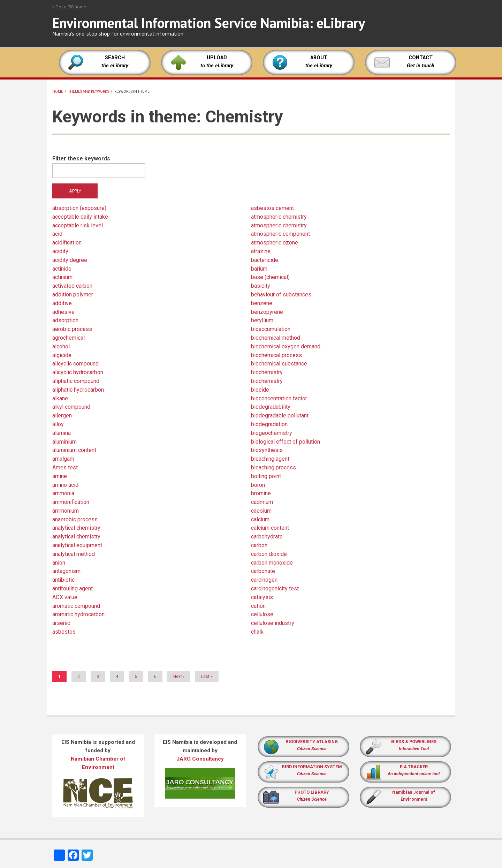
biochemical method (276, 338)
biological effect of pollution (286, 442)
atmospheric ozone (275, 243)
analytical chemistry (76, 528)
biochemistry (267, 372)
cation (258, 606)
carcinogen (264, 580)
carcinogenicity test (275, 588)
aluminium (64, 442)
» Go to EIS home (69, 7)
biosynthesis (267, 450)
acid (57, 234)
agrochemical (69, 338)
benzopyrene (267, 312)
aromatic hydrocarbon (78, 614)
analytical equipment (77, 545)
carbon (259, 545)
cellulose (262, 614)
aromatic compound (76, 606)
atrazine (261, 251)
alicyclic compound (75, 364)
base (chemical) (270, 277)
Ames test (65, 467)
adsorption (65, 320)
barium (259, 269)
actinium (62, 277)
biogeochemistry (272, 433)
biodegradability (271, 407)
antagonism (66, 571)
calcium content (270, 528)
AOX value (65, 597)
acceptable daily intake (80, 217)
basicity (261, 286)
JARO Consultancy (200, 759)
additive (62, 303)
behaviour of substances (281, 295)
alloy (58, 424)
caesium (261, 511)
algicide (62, 355)
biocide (260, 390)
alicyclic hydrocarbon (78, 372)
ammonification (71, 502)
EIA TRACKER (414, 767)
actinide (62, 269)
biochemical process (276, 355)
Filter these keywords (81, 158)
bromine (261, 493)
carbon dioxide (269, 554)
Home (58, 92)
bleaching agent (270, 459)
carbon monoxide (272, 563)
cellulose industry (273, 623)
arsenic (61, 623)
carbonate (263, 571)
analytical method (74, 554)
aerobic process (72, 329)
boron (258, 485)
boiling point (266, 476)
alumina (62, 433)
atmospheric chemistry (279, 217)
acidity (60, 251)
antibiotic (63, 580)
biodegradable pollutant (280, 416)
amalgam (63, 459)
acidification (67, 243)
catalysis (262, 597)
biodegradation (269, 424)
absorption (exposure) (79, 208)
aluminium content (74, 450)
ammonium (66, 511)
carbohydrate (267, 537)
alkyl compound (71, 407)
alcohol (61, 346)
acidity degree (70, 260)
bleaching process (273, 467)
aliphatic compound (76, 381)
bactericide (265, 260)
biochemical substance (279, 364)
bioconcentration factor (279, 398)
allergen (62, 416)
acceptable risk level (78, 225)
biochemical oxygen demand (286, 346)
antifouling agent (73, 588)
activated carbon (72, 286)
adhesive (63, 312)
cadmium (262, 502)
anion (59, 563)
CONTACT (421, 58)
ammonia (63, 493)
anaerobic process (75, 519)
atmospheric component (280, 234)
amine (60, 476)
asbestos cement (272, 208)
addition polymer (73, 295)
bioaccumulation (271, 329)
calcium (260, 519)
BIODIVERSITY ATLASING (312, 742)
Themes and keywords (89, 92)
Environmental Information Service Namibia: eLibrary (209, 23)
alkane (60, 398)
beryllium (262, 320)
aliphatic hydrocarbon (78, 390)
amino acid (65, 485)
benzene (262, 303)
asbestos (64, 632)
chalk (257, 632)
